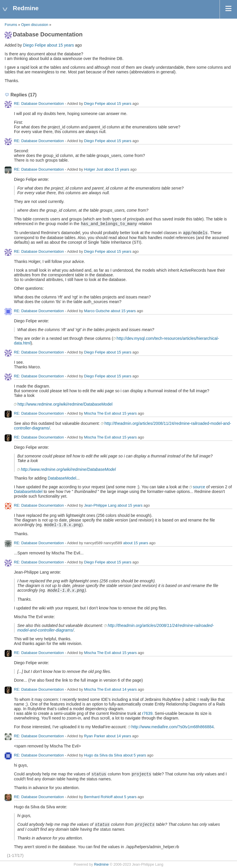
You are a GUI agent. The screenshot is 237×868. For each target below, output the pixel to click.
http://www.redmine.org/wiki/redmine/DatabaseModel (65, 404)
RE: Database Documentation (39, 104)
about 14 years (124, 689)
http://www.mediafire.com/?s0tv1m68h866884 (173, 727)
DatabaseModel (62, 478)
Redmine (101, 865)
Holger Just (94, 169)
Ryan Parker (95, 736)
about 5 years (134, 755)
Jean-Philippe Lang (100, 505)
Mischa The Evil (97, 413)
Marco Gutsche (97, 311)
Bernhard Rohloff (98, 797)
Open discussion (35, 25)
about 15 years (61, 45)
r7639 (147, 713)
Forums (11, 25)
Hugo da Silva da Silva (103, 755)
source (199, 487)
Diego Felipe (34, 45)
